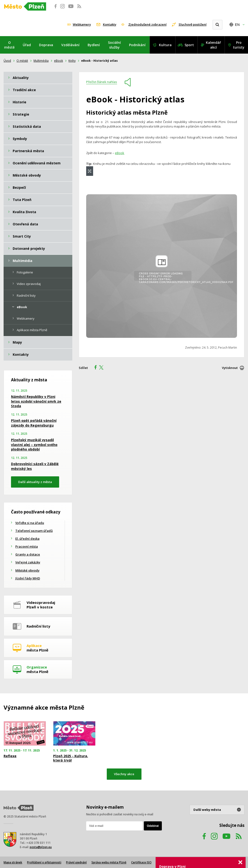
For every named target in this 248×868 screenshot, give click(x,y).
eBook (59, 61)
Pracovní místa (27, 546)
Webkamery (82, 24)
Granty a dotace (28, 554)
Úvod (7, 61)
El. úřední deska (27, 539)
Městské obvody (27, 570)
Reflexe (10, 756)
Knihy (72, 61)
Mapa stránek (13, 862)
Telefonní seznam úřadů (34, 531)
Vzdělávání (70, 45)
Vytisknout (230, 368)
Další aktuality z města (35, 482)
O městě (9, 45)
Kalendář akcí (213, 45)
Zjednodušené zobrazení (147, 24)
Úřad (27, 45)
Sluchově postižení (193, 24)
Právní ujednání (76, 862)
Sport (189, 45)
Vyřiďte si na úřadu (30, 523)
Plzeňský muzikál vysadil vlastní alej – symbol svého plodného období (34, 445)
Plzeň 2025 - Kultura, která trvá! (71, 758)
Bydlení (94, 45)
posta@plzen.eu (41, 847)
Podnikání (137, 45)
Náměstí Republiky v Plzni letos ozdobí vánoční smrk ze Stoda (36, 401)
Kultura (165, 45)
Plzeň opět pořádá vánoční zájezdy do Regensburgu (34, 423)
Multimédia (41, 61)
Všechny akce (124, 774)
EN (237, 25)
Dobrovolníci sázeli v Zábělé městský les (35, 466)
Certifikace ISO (141, 862)
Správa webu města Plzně (109, 862)
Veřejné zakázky (28, 562)
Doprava (46, 45)
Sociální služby (114, 45)
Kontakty (110, 24)
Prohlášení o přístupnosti (44, 862)
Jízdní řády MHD (28, 578)
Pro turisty (239, 45)
